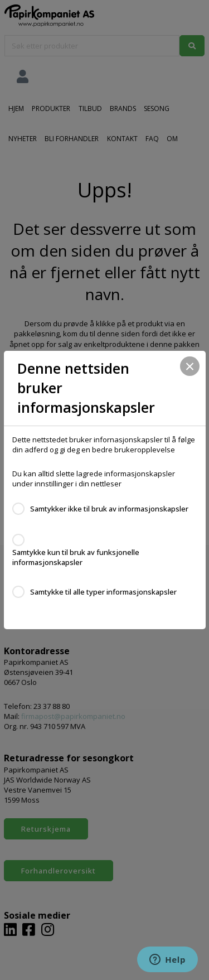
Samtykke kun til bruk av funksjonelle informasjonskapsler (76, 557)
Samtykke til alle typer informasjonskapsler (103, 592)
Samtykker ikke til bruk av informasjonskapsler (109, 509)
